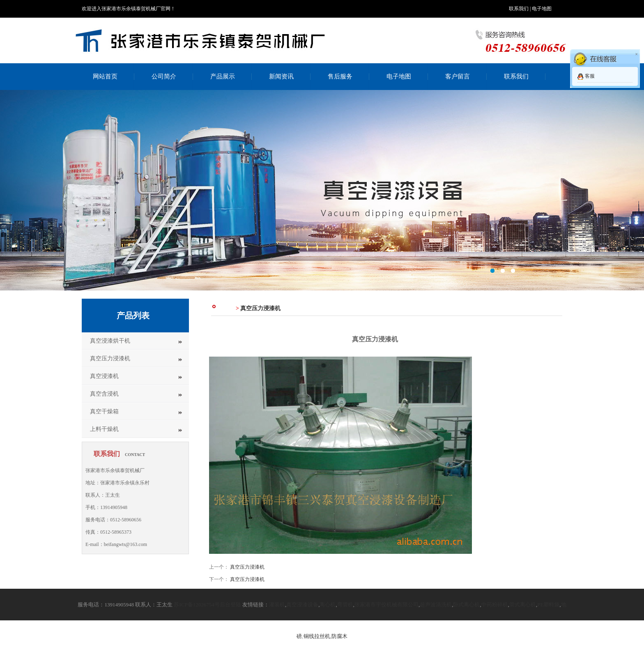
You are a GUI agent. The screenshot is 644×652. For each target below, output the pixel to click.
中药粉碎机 (495, 605)
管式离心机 (523, 605)
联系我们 (519, 9)
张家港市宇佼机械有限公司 (386, 605)
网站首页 (105, 76)
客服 (590, 76)
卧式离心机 (466, 605)
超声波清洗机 (436, 605)
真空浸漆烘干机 (110, 341)
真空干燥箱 (104, 411)
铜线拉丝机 (317, 636)
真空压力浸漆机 (110, 358)
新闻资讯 (281, 76)
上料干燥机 (104, 429)
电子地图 (542, 9)
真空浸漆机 (104, 376)
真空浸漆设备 (302, 605)
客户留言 (458, 76)
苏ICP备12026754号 (197, 605)
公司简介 (164, 76)
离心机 (328, 605)
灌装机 (277, 605)
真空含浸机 (104, 394)
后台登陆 (230, 605)
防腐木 (339, 636)
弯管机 (345, 605)
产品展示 (223, 76)
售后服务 (340, 76)
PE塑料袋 (548, 605)
